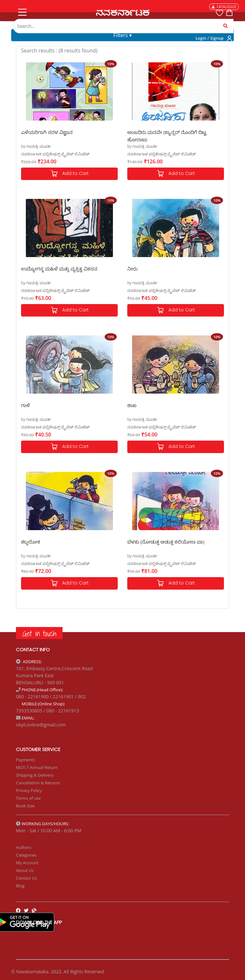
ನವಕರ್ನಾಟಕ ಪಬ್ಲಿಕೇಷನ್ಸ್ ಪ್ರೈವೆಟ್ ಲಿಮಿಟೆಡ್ (55, 154)
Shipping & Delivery (35, 775)
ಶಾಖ (132, 405)
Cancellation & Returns (38, 783)
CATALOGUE (224, 7)
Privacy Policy (29, 790)
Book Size (25, 806)
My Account (27, 863)
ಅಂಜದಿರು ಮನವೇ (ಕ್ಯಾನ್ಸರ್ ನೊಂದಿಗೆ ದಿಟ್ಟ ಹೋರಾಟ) (167, 135)
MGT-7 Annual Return (37, 767)
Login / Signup (210, 38)
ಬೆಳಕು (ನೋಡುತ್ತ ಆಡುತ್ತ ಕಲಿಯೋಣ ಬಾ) (166, 542)
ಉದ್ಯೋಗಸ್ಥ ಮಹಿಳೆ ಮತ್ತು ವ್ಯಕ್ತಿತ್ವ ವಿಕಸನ (59, 269)
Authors (24, 847)
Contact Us (26, 878)
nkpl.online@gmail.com (41, 725)
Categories (26, 855)
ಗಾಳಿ (26, 405)
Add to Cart (70, 174)
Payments (26, 760)
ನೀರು (132, 269)
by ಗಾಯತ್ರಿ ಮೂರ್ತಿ (36, 146)
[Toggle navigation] (22, 11)
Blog (20, 886)
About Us (25, 870)
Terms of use (28, 798)
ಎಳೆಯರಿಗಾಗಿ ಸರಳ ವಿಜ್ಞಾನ (47, 132)
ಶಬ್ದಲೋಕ (31, 542)
